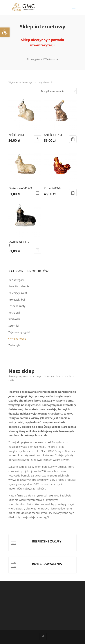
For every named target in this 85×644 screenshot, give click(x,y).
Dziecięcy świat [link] (18, 293)
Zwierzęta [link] (14, 345)
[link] (5, 32)
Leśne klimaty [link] (17, 306)
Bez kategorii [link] (16, 280)
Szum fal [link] (14, 326)
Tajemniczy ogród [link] (19, 332)
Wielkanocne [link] (18, 339)
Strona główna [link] (35, 59)
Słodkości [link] (14, 319)
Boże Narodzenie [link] (19, 286)
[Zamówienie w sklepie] (58, 91)
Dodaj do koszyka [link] (37, 139)
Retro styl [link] (14, 313)
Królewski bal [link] (17, 300)
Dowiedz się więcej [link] (37, 193)
